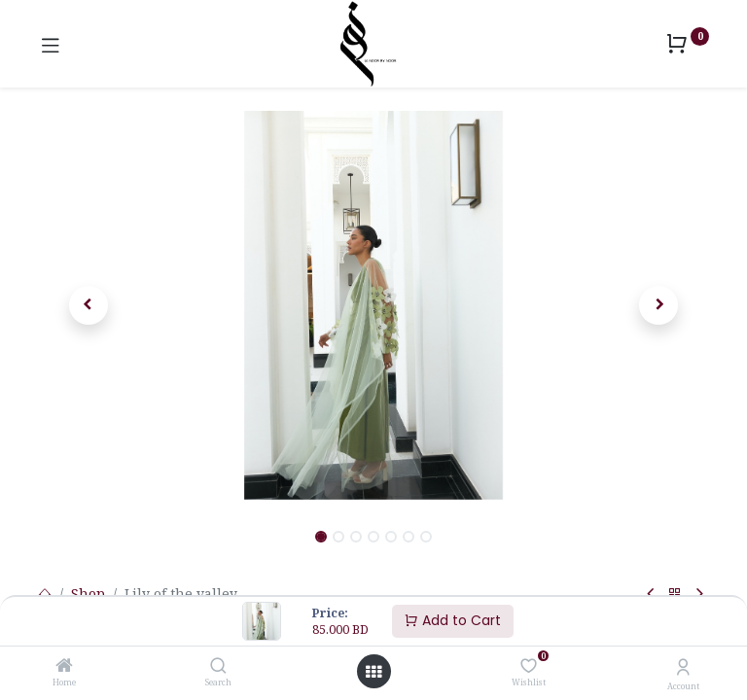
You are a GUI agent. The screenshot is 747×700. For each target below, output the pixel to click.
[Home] (64, 666)
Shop (88, 594)
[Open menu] (373, 672)
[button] (89, 305)
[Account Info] (683, 666)
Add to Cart (453, 620)
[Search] (218, 666)
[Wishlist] (529, 665)
